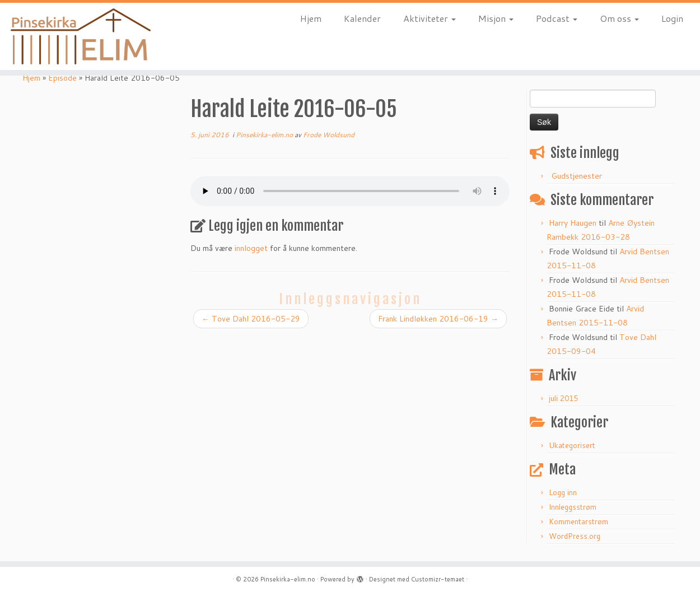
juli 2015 (563, 398)
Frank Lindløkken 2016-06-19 (438, 319)
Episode (62, 78)
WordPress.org (575, 536)
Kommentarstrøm (578, 521)
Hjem (311, 18)
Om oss (619, 18)
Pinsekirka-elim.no (265, 135)
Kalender (362, 18)
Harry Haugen (573, 223)
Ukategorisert (572, 445)
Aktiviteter (430, 18)
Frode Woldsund (329, 135)
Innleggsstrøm (573, 507)
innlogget (251, 248)
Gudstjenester (577, 176)
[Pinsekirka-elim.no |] (81, 36)
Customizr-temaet (438, 579)
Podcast (557, 18)
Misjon (496, 18)
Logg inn (563, 492)
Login (672, 18)
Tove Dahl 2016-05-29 (251, 319)
